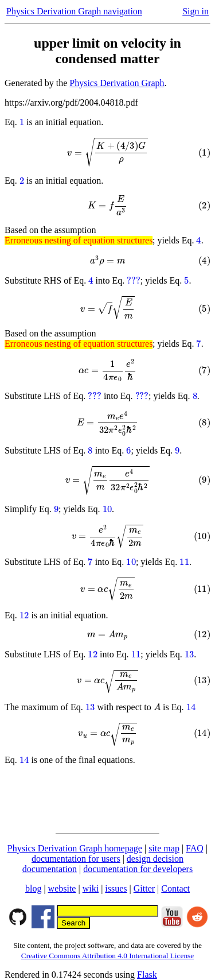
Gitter (144, 888)
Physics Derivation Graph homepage (75, 848)
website (62, 888)
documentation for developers (138, 869)
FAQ (195, 848)
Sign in (196, 11)
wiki (91, 888)
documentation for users (76, 859)
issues (116, 888)
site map (164, 848)
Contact (175, 888)
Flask (147, 975)
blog (33, 888)
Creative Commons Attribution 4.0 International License (107, 956)
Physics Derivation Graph (117, 83)
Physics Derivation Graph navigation (74, 11)
